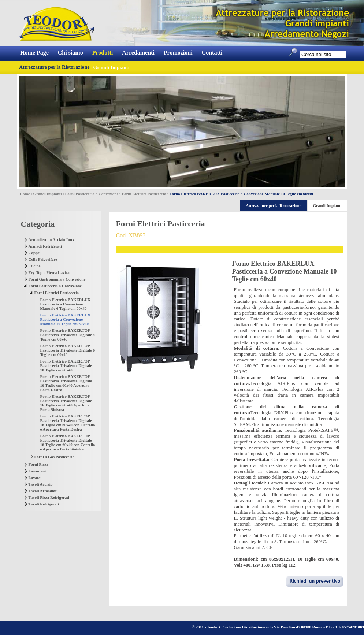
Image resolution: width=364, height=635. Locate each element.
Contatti (212, 53)
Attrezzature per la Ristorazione (54, 67)
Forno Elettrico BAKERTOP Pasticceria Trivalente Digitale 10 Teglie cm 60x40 (66, 365)
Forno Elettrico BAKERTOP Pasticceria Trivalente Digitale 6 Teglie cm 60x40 (68, 350)
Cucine (35, 266)
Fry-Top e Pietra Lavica (49, 272)
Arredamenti (138, 53)
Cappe (34, 253)
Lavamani (37, 471)
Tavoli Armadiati (43, 491)
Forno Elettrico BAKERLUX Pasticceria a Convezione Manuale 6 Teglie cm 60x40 (65, 304)
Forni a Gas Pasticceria (55, 457)
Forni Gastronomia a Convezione (57, 279)
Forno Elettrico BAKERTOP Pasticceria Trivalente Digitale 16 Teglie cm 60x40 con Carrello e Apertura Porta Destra (68, 423)
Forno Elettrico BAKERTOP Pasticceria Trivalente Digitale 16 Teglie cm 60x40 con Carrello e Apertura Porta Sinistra (68, 442)
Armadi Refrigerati (45, 246)
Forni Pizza (38, 464)
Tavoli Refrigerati (44, 504)
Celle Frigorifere (43, 259)
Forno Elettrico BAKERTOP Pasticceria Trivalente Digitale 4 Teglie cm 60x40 (68, 335)
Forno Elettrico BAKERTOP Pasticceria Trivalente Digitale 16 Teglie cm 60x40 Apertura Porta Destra (66, 383)
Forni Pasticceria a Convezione (92, 194)
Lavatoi (35, 478)
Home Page (34, 53)
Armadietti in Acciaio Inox (51, 239)
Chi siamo (70, 53)
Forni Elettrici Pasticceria (144, 194)
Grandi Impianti (48, 194)
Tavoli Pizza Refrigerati (49, 497)
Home (25, 194)
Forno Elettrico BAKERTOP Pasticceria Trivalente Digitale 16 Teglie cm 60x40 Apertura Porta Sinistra (66, 403)
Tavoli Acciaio (41, 484)
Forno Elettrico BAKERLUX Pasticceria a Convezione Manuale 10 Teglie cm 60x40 (65, 319)
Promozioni (178, 53)
